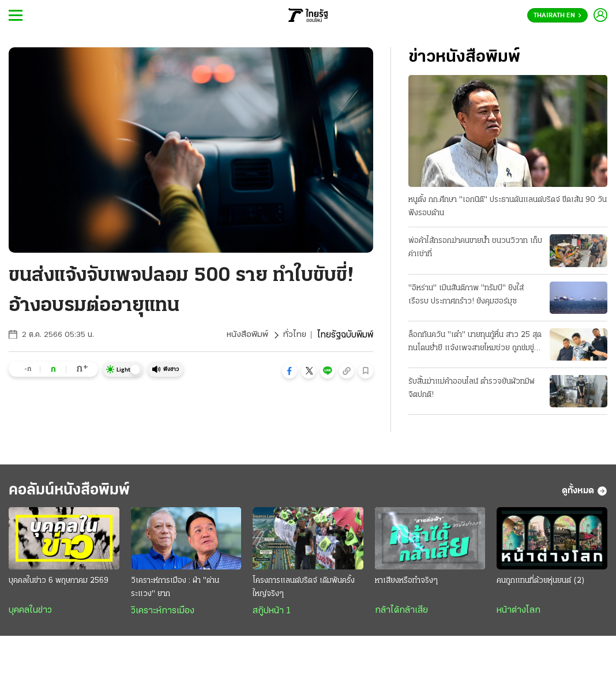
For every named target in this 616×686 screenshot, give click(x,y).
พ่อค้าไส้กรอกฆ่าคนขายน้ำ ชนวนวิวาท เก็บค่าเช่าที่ (475, 248)
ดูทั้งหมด (585, 493)
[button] (290, 371)
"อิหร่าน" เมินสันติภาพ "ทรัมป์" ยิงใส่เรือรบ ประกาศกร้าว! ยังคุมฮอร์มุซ (466, 295)
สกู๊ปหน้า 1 (272, 614)
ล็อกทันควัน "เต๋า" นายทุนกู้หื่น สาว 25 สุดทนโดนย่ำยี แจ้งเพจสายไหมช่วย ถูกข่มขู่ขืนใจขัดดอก (475, 343)
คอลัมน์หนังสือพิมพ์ (77, 492)
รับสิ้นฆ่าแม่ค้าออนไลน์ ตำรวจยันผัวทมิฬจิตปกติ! (472, 389)
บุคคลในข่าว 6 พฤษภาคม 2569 (59, 584)
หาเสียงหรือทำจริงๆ (406, 584)
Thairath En (557, 16)
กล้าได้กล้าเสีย (401, 613)
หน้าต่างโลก (519, 613)
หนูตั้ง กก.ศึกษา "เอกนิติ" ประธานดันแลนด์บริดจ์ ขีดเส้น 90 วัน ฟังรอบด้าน (508, 207)
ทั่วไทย (294, 335)
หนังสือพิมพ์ (247, 335)
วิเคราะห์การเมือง (163, 614)
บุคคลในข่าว (30, 613)
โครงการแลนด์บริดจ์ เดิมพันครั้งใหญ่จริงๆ (304, 590)
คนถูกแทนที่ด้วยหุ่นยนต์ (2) (541, 584)
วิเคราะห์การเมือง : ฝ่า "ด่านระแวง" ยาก (175, 590)
